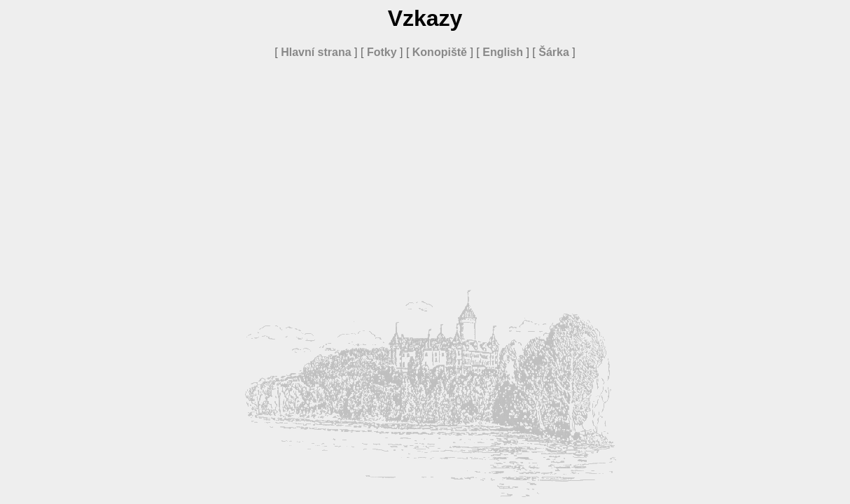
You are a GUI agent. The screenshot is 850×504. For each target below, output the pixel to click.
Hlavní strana (316, 52)
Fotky (382, 52)
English (503, 52)
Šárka (554, 52)
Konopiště (440, 52)
